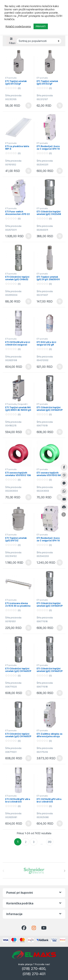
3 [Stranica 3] (34, 842)
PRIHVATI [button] (41, 26)
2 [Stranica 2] (26, 842)
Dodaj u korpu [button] (28, 106)
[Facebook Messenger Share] (64, 483)
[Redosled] (39, 41)
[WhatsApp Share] (64, 491)
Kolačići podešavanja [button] (18, 26)
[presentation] (64, 871)
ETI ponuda (11, 78)
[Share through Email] (64, 499)
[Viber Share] (64, 475)
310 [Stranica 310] (50, 842)
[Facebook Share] (64, 467)
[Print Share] (64, 507)
